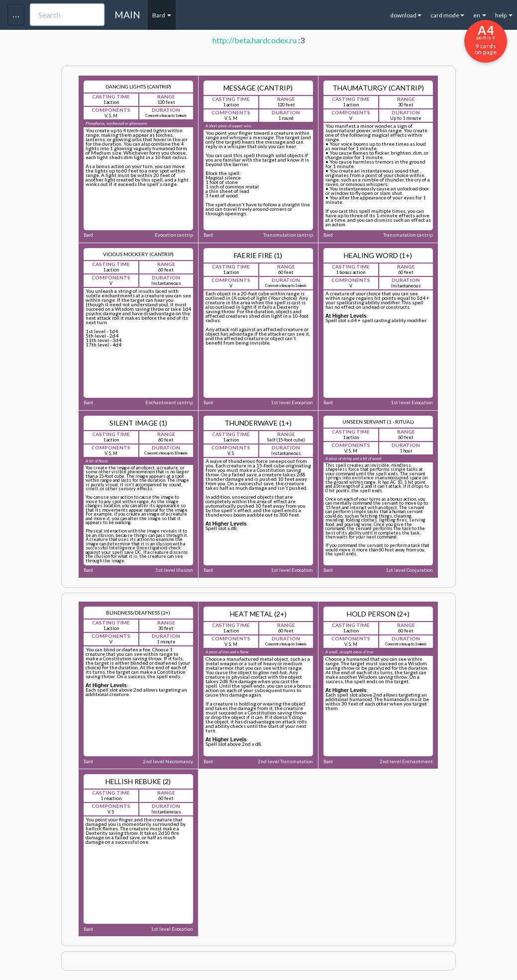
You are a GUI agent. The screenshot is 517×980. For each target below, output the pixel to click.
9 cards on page (486, 39)
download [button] (406, 15)
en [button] (480, 15)
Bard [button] (162, 15)
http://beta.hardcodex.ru (255, 40)
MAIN (127, 15)
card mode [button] (447, 15)
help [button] (504, 15)
